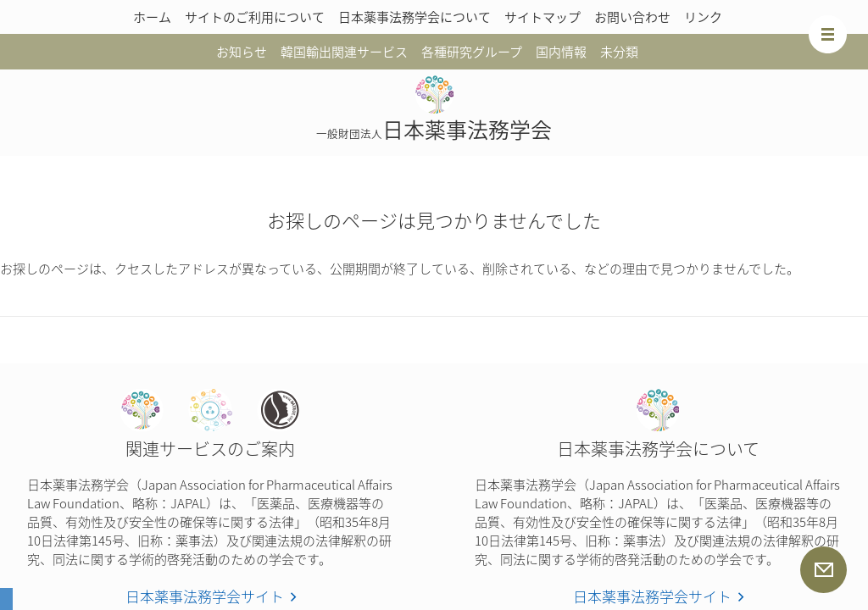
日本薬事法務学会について (415, 17)
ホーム (152, 17)
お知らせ (242, 52)
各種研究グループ (472, 52)
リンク (703, 17)
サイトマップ (542, 17)
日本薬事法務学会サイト (205, 596)
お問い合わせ (632, 17)
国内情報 (561, 52)
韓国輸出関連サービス (344, 52)
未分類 (619, 52)
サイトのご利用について (255, 17)
